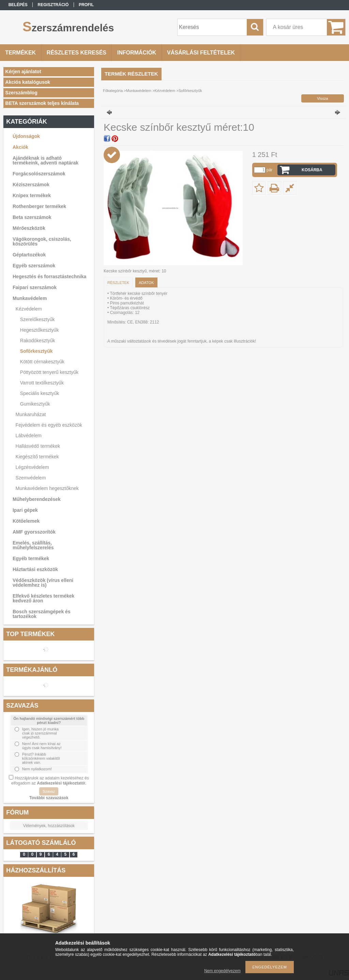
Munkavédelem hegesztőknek (47, 488)
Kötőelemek (26, 521)
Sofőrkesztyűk (36, 351)
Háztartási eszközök (35, 569)
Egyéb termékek (31, 558)
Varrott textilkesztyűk (42, 383)
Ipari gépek (25, 510)
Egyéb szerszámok (34, 266)
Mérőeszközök (29, 228)
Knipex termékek (32, 195)
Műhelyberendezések (37, 499)
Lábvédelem (29, 436)
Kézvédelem (29, 309)
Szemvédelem (31, 478)
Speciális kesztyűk (40, 393)
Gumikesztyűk (35, 404)
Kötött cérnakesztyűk (42, 362)
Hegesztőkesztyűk (40, 330)
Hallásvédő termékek (38, 446)
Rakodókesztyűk (38, 341)
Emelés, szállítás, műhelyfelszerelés (33, 545)
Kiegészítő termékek (37, 457)
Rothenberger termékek (39, 206)
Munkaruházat (31, 414)
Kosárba (312, 170)
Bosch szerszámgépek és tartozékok (42, 614)
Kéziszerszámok (31, 185)
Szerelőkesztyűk (37, 319)
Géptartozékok (29, 255)
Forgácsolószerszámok (39, 174)
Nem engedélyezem (222, 971)
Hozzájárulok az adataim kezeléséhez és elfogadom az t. (50, 781)
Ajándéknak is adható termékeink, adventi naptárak (45, 160)
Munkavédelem (30, 298)
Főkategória (113, 91)
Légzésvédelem (32, 467)
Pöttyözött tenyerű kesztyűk (49, 372)
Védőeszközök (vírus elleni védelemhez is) (43, 583)
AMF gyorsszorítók (34, 532)
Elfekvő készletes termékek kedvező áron (43, 598)
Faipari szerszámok (35, 287)
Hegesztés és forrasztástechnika (49, 276)
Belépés (18, 5)
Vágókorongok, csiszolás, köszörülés (42, 241)
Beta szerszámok (32, 217)
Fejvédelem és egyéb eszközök (49, 425)
